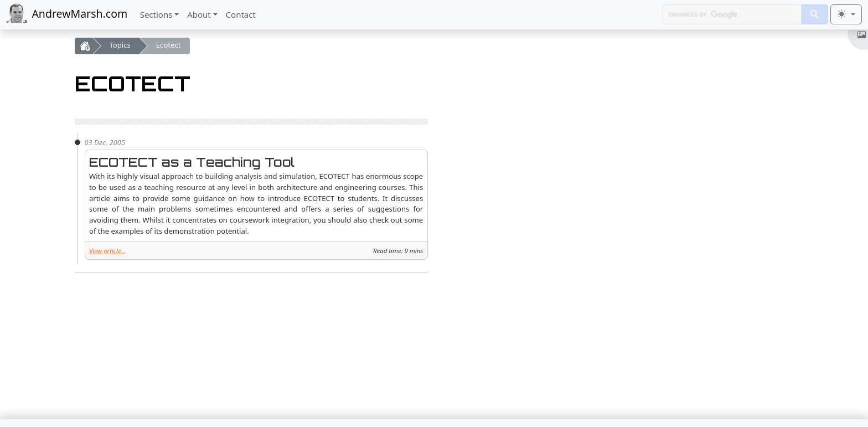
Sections (156, 14)
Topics (120, 45)
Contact (241, 14)
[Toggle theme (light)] (846, 14)
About (199, 14)
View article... (107, 251)
